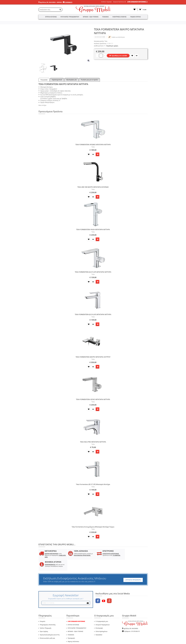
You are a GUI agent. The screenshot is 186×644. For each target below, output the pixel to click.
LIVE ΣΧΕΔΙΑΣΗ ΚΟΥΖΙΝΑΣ (76, 610)
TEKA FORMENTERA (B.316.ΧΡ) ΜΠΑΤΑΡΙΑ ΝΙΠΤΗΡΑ (93, 314)
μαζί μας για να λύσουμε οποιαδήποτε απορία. (136, 555)
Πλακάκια (105, 17)
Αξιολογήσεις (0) (71, 80)
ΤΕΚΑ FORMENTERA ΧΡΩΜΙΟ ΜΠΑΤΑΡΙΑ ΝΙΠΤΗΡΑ (93, 145)
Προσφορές (71, 627)
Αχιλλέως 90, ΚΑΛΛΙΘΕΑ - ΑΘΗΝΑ (51, 2)
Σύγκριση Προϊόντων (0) (119, 2)
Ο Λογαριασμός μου (102, 610)
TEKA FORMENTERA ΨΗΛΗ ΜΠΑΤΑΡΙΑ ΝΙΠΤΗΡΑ (93, 230)
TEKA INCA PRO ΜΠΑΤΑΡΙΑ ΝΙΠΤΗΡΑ (93, 442)
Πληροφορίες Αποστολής (48, 614)
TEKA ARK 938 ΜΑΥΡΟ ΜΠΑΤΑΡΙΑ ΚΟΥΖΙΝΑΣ (93, 187)
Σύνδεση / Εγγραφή (106, 2)
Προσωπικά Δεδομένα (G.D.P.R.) (50, 624)
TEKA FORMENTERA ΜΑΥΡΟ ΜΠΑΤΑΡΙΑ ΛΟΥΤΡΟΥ (93, 357)
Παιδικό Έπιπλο (136, 17)
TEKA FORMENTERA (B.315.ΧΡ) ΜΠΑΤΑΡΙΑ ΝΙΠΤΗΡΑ (93, 272)
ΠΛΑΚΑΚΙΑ (71, 624)
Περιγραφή (44, 80)
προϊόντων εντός (108, 554)
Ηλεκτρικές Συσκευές (119, 17)
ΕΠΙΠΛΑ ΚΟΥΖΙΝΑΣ (73, 614)
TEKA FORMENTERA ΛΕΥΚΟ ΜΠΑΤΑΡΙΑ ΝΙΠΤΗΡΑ (93, 399)
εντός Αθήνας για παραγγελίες (54, 555)
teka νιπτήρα (42, 105)
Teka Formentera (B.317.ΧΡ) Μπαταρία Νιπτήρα (93, 484)
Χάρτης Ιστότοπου (73, 631)
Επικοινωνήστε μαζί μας (47, 627)
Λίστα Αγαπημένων (102, 620)
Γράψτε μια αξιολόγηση (116, 37)
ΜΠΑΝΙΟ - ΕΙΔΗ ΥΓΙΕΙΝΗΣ (75, 620)
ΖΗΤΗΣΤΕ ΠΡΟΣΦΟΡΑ (133, 569)
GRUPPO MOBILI (43, 638)
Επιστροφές (99, 617)
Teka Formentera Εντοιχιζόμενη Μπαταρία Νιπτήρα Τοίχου (93, 527)
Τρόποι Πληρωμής (46, 617)
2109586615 (68, 2)
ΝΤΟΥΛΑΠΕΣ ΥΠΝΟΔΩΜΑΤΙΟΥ (77, 617)
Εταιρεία (42, 610)
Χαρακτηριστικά (57, 80)
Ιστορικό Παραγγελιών (103, 614)
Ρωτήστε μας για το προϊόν (89, 80)
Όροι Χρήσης (44, 620)
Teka (106, 41)
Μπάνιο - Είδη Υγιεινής (91, 17)
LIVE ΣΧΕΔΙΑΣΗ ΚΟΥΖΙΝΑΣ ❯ (137, 2)
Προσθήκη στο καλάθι (118, 56)
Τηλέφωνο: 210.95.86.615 (132, 620)
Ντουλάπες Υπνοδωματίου (70, 17)
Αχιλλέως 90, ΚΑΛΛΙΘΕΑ (131, 617)
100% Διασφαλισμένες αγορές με (82, 554)
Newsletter (99, 624)
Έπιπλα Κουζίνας (51, 17)
